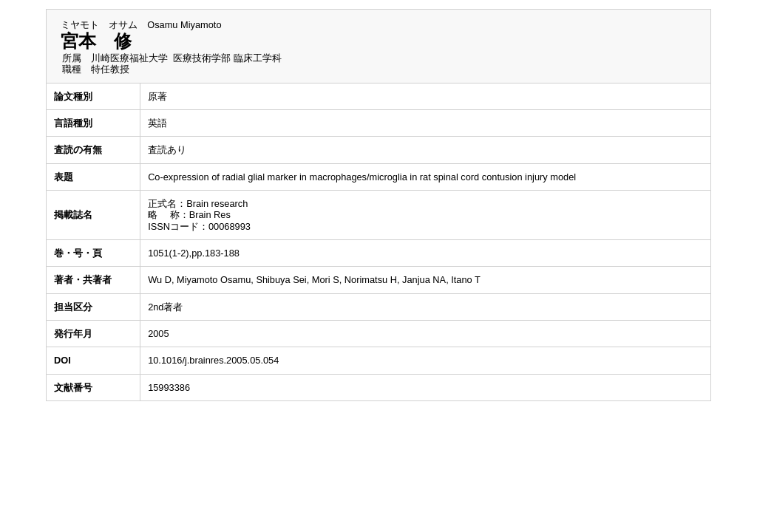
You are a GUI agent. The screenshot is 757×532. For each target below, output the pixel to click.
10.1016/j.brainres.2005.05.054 (213, 360)
